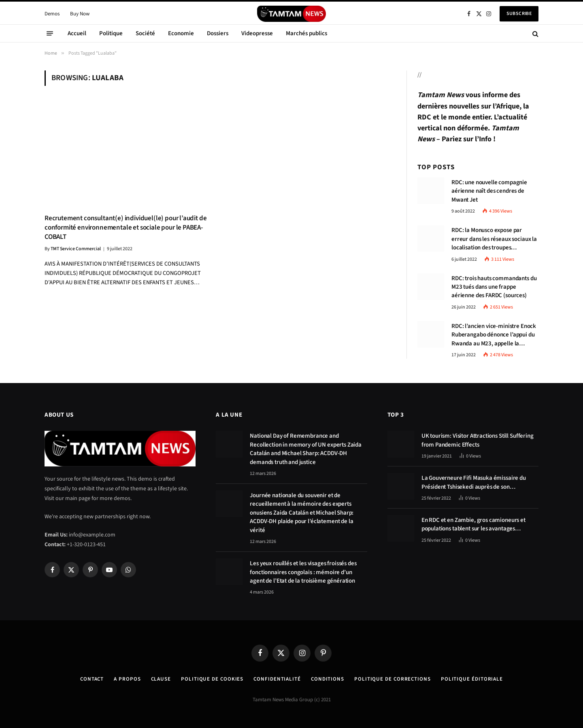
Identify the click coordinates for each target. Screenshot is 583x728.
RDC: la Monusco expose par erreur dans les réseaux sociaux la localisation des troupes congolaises (494, 239)
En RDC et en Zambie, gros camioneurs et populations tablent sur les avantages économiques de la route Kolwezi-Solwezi (474, 525)
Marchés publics (306, 33)
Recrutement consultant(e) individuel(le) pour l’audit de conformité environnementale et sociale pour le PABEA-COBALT (126, 228)
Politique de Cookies (212, 679)
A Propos (127, 679)
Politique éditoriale (472, 679)
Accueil (77, 33)
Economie (181, 33)
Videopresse (257, 33)
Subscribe (519, 14)
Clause (161, 679)
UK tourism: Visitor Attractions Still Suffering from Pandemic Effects (478, 440)
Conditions (328, 679)
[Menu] (50, 34)
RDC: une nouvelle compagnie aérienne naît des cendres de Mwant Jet (489, 191)
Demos (52, 14)
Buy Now (80, 14)
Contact (92, 679)
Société (145, 33)
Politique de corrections (393, 679)
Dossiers (218, 33)
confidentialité (277, 679)
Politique (111, 33)
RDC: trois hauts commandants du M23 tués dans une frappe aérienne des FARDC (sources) (494, 287)
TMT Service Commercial (76, 249)
